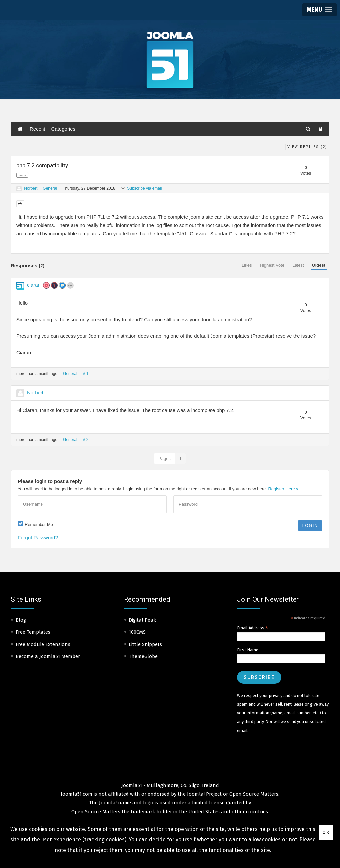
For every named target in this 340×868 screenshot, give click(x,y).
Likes (247, 265)
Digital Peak (142, 620)
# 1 (86, 374)
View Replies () (307, 147)
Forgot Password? (38, 537)
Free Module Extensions (43, 644)
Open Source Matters (254, 794)
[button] (320, 10)
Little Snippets (145, 644)
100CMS (137, 632)
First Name (248, 650)
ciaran (34, 285)
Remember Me (39, 524)
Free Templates (33, 632)
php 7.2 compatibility (42, 165)
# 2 (86, 440)
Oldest (319, 265)
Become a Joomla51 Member (48, 656)
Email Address (253, 628)
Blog (21, 620)
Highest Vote (272, 265)
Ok (326, 832)
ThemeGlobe (143, 656)
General (50, 188)
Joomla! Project (204, 794)
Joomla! (108, 803)
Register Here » (283, 489)
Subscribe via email (141, 188)
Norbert (31, 188)
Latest (298, 265)
